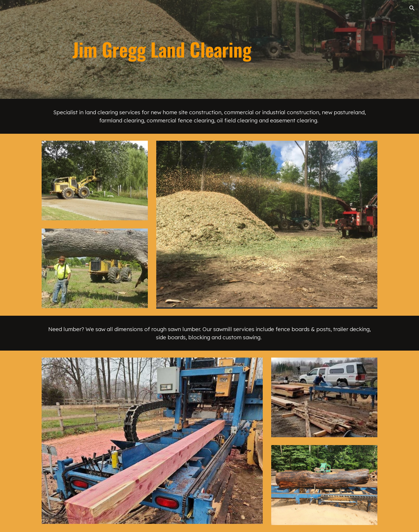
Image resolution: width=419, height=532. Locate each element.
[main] (224, 49)
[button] (412, 8)
